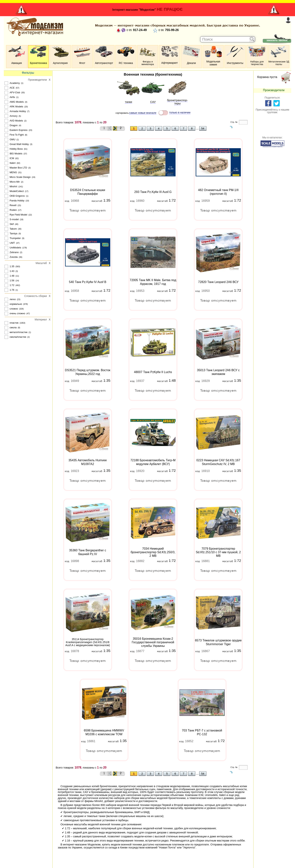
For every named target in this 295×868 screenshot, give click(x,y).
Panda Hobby (17, 201)
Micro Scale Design (20, 177)
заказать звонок (277, 40)
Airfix (12, 97)
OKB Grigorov (17, 196)
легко (13, 299)
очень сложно (17, 313)
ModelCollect (17, 191)
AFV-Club (15, 92)
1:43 (12, 271)
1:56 (12, 280)
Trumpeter (15, 238)
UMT (12, 243)
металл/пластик (19, 332)
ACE (12, 88)
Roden (13, 210)
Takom (13, 229)
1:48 (12, 276)
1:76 (12, 290)
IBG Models (16, 154)
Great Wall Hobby (19, 144)
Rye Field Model (18, 215)
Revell (13, 205)
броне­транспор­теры (178, 102)
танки (128, 102)
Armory (14, 116)
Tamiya (13, 233)
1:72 (12, 285)
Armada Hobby (18, 111)
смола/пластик (18, 337)
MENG (13, 172)
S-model (14, 219)
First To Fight (17, 135)
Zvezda (14, 257)
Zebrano (14, 252)
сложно (14, 309)
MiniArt (13, 186)
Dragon (14, 125)
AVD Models (16, 121)
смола (13, 327)
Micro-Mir (15, 182)
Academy (15, 83)
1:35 (12, 266)
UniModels (15, 248)
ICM (12, 158)
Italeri (13, 163)
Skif (12, 224)
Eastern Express (19, 130)
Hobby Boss (16, 149)
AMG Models (17, 102)
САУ (153, 102)
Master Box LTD (18, 168)
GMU (12, 139)
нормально (16, 304)
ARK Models (16, 107)
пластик (14, 323)
